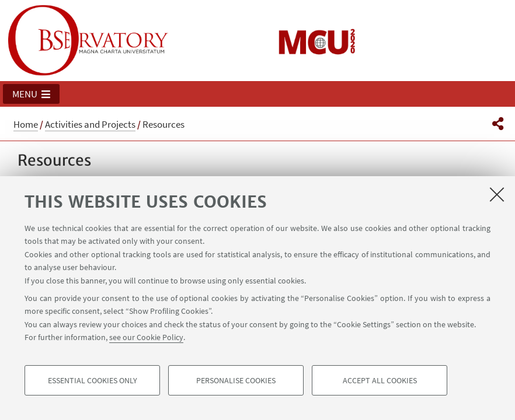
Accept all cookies (380, 380)
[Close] (497, 194)
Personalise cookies (236, 380)
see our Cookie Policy (146, 337)
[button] (31, 94)
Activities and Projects (90, 124)
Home (26, 124)
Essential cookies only (93, 380)
